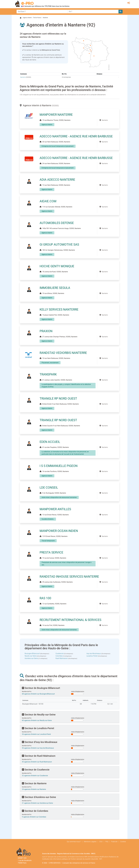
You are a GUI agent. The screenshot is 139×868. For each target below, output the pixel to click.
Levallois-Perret (92, 656)
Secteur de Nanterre (34, 783)
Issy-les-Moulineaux (94, 654)
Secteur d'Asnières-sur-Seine (39, 797)
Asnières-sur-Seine (31, 658)
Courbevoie (60, 654)
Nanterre (23, 77)
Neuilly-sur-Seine (31, 656)
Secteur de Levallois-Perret (38, 728)
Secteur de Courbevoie (36, 770)
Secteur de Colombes (35, 811)
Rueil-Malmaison (62, 658)
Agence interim (27, 18)
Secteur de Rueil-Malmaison (39, 756)
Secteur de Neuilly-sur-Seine (39, 715)
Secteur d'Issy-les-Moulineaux (40, 742)
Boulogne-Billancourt (32, 654)
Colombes (59, 656)
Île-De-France (37, 18)
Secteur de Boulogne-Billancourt (41, 688)
